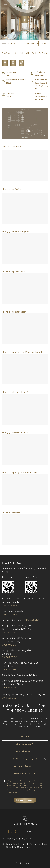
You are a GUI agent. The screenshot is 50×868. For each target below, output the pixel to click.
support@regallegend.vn (17, 839)
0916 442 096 (9, 670)
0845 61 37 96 (9, 688)
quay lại (9, 43)
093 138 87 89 (9, 632)
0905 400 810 (9, 645)
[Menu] (6, 5)
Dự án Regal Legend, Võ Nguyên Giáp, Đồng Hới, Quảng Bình (25, 846)
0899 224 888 (10, 614)
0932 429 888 (9, 606)
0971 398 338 (9, 698)
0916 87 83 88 (9, 657)
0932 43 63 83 (32, 620)
